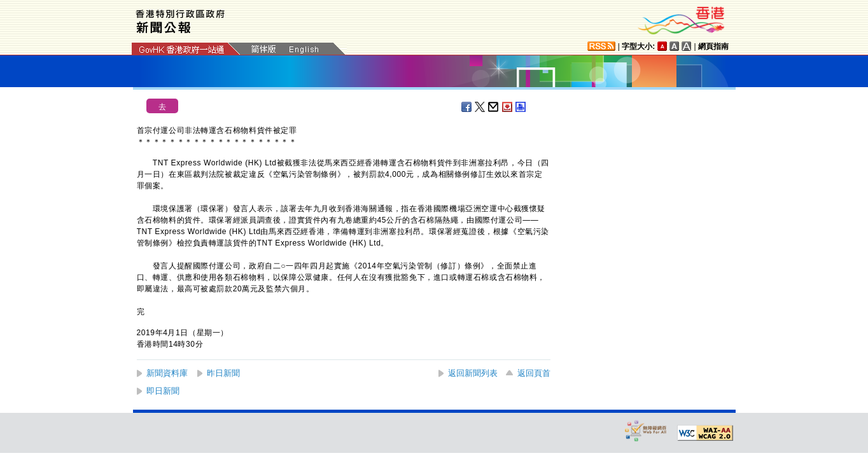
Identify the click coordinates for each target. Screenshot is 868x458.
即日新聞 (163, 391)
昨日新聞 (223, 373)
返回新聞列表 (473, 373)
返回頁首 (534, 373)
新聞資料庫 (167, 373)
